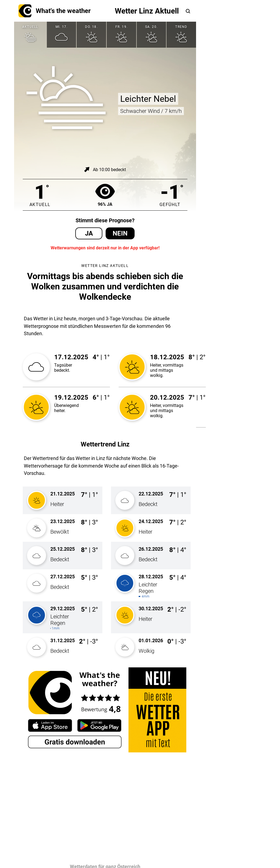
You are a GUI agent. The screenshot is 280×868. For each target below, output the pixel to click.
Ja (89, 233)
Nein (120, 233)
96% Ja (105, 195)
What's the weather (55, 11)
